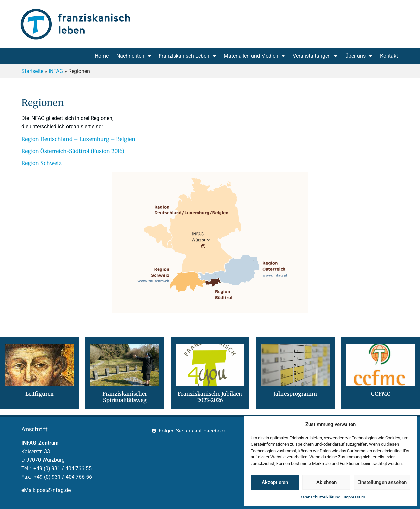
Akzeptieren (275, 482)
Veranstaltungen (315, 56)
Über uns (359, 56)
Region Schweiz (42, 163)
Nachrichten (134, 56)
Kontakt (389, 56)
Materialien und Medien (254, 56)
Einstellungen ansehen (382, 482)
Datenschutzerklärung (320, 497)
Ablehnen (326, 482)
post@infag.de (54, 490)
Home (102, 56)
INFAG (56, 71)
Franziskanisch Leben (187, 56)
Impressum (354, 497)
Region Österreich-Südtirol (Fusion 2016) (73, 151)
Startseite (32, 71)
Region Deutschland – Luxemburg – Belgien (78, 139)
